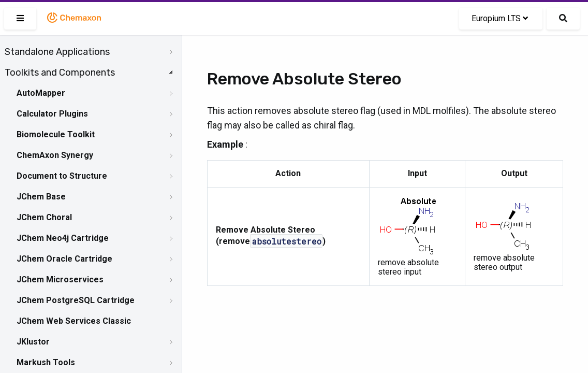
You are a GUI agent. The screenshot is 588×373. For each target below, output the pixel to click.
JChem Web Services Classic (74, 321)
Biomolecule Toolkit (56, 134)
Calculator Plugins (52, 114)
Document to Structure (62, 176)
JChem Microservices (60, 279)
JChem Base (41, 197)
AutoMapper (41, 93)
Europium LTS (500, 18)
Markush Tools (46, 362)
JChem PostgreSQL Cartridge (76, 300)
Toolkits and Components (60, 73)
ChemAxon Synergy (55, 155)
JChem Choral (44, 217)
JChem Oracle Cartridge (64, 259)
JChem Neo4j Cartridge (63, 238)
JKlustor (33, 342)
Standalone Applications (57, 52)
